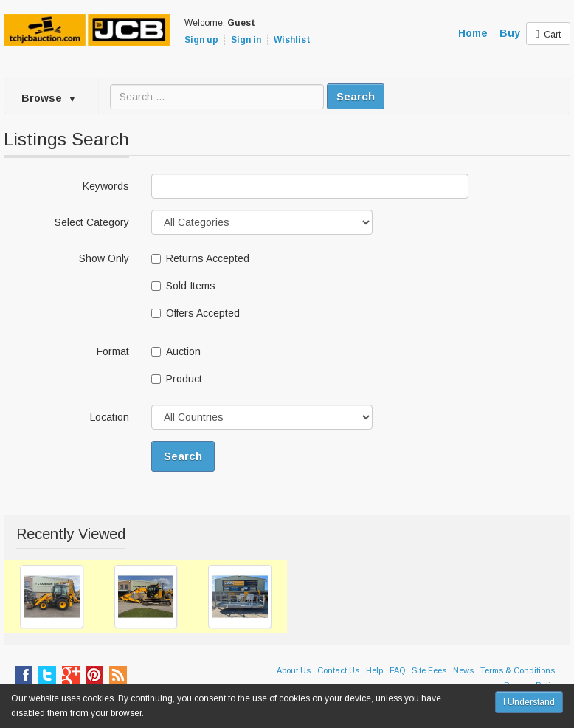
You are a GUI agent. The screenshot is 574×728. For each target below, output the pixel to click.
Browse (49, 98)
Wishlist (292, 40)
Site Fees (429, 670)
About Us (294, 670)
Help (374, 670)
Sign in (246, 40)
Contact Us (338, 670)
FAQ (397, 670)
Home (473, 33)
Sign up (201, 40)
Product (177, 379)
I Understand (529, 702)
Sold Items (183, 286)
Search (356, 96)
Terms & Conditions (518, 670)
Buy (510, 33)
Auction (176, 351)
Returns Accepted (200, 258)
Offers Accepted (196, 313)
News (463, 670)
